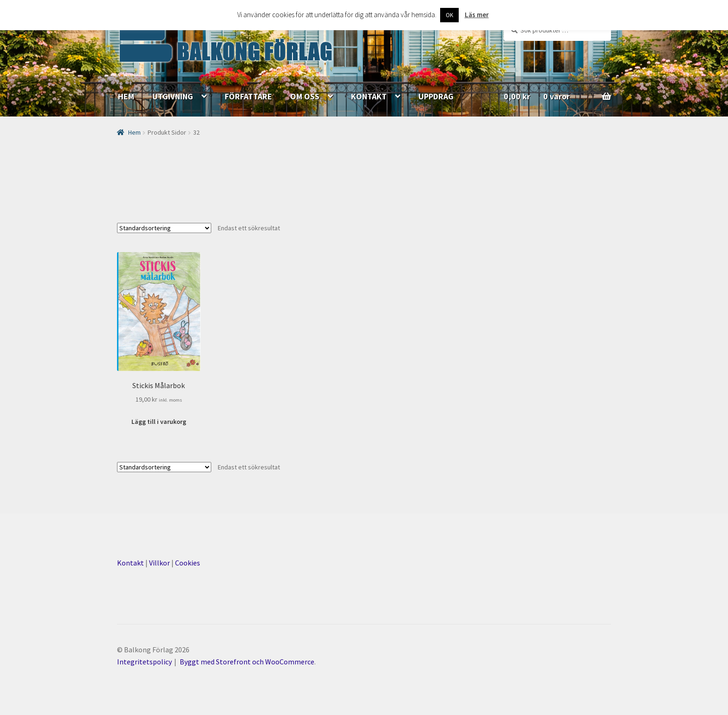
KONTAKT (369, 96)
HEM (126, 96)
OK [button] (449, 15)
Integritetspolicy (144, 662)
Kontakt (130, 563)
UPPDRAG (436, 96)
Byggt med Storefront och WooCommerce (247, 662)
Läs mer (477, 15)
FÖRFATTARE (248, 96)
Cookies (188, 563)
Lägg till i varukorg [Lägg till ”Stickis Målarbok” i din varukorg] (159, 422)
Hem (134, 132)
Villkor (159, 563)
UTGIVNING (173, 96)
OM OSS (305, 96)
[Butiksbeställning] (164, 228)
